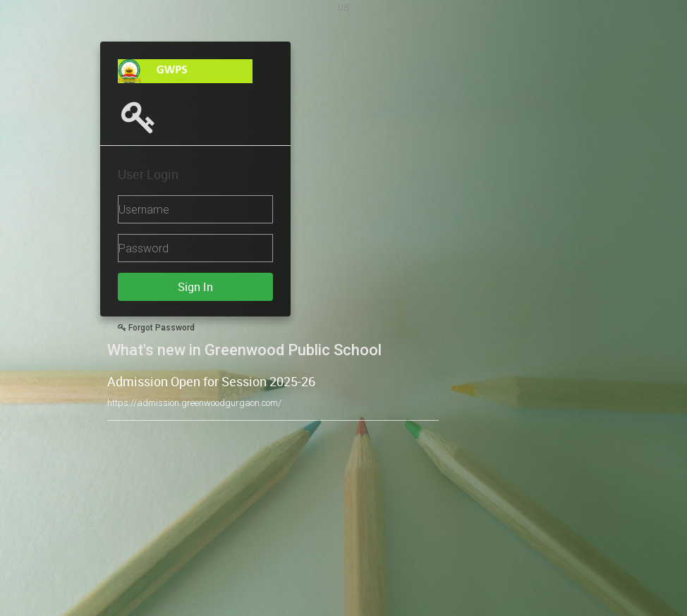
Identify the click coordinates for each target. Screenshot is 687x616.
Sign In (195, 287)
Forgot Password (156, 328)
